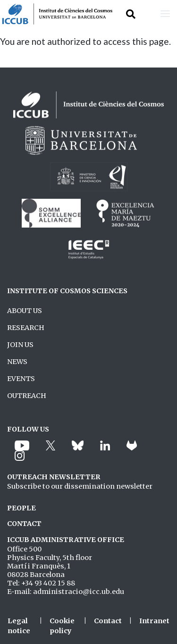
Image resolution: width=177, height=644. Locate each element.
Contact (108, 621)
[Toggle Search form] (131, 14)
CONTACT (24, 524)
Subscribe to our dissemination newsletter (80, 486)
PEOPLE (21, 508)
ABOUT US (25, 311)
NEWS (17, 362)
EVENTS (21, 379)
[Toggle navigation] (165, 14)
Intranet (154, 621)
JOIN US (20, 345)
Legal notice (19, 626)
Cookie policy (62, 626)
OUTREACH (27, 396)
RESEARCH (26, 328)
